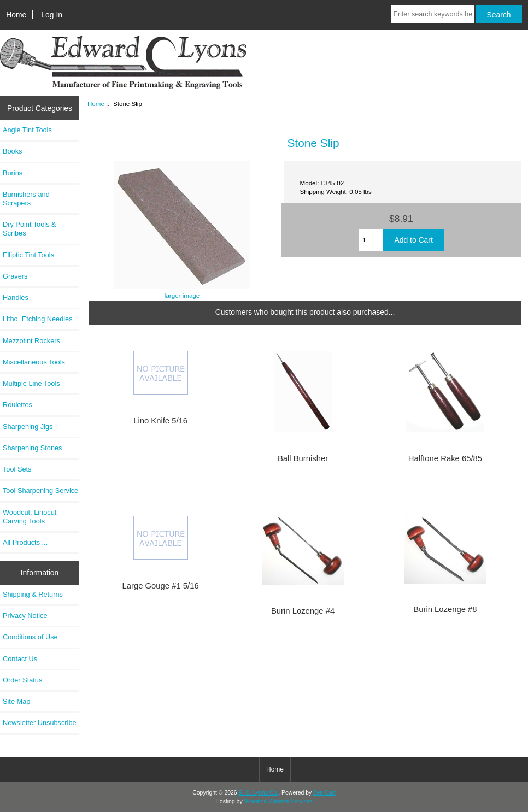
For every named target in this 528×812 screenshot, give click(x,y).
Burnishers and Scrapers (26, 199)
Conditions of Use (30, 637)
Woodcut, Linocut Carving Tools (30, 517)
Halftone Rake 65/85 (445, 458)
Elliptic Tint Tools (28, 255)
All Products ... (25, 542)
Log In (52, 15)
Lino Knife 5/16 (160, 421)
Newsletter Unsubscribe (40, 723)
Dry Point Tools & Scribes (30, 229)
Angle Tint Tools (27, 130)
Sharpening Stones (32, 448)
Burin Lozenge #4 (303, 611)
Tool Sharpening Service (40, 490)
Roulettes (17, 405)
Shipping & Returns (33, 594)
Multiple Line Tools (31, 383)
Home (16, 15)
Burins (13, 173)
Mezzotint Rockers (31, 341)
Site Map (16, 701)
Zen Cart (324, 793)
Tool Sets (17, 469)
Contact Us (20, 659)
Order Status (22, 680)
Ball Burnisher (303, 458)
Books (12, 151)
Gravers (15, 276)
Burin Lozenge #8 (445, 609)
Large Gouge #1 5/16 (161, 586)
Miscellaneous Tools (34, 362)
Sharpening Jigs (28, 426)
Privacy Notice (25, 616)
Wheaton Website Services (278, 801)
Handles (16, 298)
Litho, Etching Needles (38, 319)
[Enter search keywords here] (432, 14)
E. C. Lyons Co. (259, 793)
